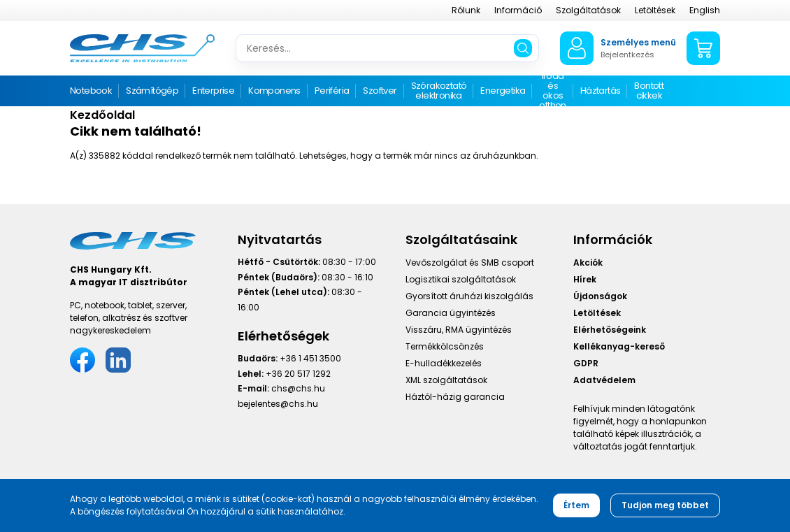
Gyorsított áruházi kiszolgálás (469, 296)
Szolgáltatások (588, 10)
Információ (518, 10)
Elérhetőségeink (610, 330)
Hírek (585, 279)
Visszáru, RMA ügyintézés (459, 330)
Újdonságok (600, 296)
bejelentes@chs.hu (278, 404)
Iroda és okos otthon (552, 91)
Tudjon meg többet (665, 505)
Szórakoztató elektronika (439, 91)
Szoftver (380, 91)
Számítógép (152, 91)
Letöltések (655, 10)
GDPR (586, 363)
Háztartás (601, 91)
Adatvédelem (604, 380)
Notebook (91, 91)
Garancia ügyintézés (451, 313)
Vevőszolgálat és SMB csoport (470, 263)
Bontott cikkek (649, 91)
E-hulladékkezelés (444, 363)
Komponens (274, 91)
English (705, 10)
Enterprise (213, 91)
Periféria (332, 91)
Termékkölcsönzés (445, 346)
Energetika (503, 91)
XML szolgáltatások (446, 380)
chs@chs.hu (298, 388)
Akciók (588, 263)
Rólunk (466, 10)
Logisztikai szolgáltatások (461, 279)
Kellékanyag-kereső (619, 346)
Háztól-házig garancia (455, 397)
